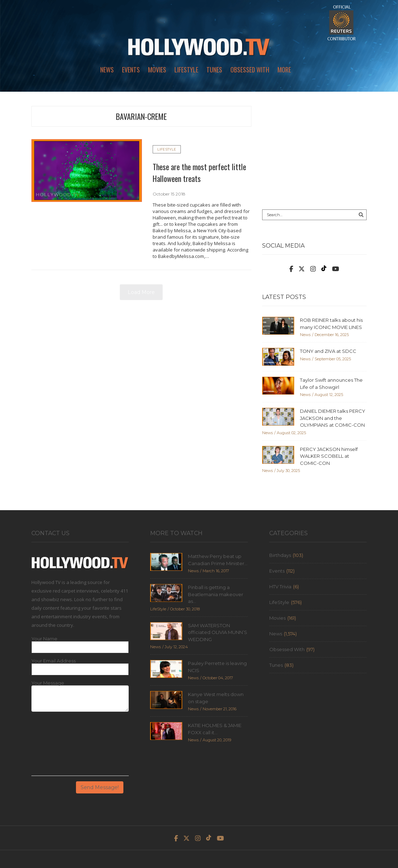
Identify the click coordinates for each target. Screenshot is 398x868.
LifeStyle (186, 70)
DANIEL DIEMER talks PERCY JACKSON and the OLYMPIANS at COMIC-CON (333, 418)
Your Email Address (53, 661)
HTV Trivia (280, 587)
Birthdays (280, 555)
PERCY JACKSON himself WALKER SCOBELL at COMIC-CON (329, 456)
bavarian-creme (141, 116)
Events (131, 70)
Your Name (44, 639)
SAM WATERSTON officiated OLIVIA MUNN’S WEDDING (218, 632)
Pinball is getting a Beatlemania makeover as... (216, 594)
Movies (157, 70)
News (107, 70)
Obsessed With (250, 70)
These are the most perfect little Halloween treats (199, 172)
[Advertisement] (314, 151)
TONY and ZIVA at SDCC (328, 351)
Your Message (48, 683)
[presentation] (61, 746)
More (284, 70)
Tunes (214, 70)
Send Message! (100, 787)
